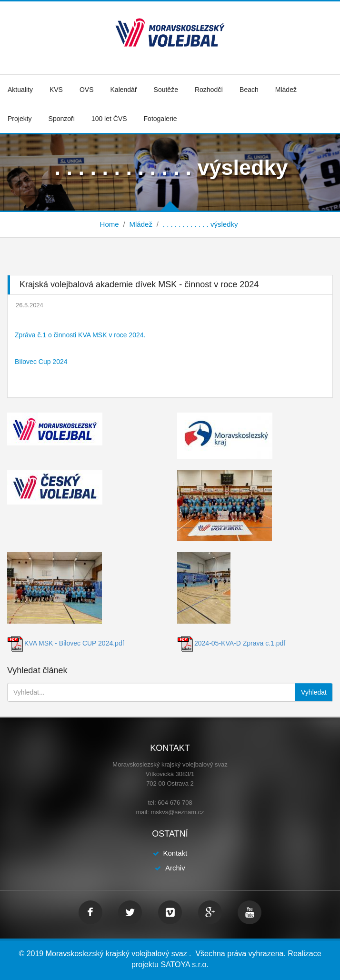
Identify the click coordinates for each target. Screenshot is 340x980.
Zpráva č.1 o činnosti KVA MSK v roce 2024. (80, 335)
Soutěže (166, 90)
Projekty (20, 119)
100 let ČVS (109, 119)
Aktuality (20, 90)
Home (110, 224)
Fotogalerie (160, 119)
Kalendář (124, 90)
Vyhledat (314, 692)
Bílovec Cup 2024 (41, 362)
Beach (249, 90)
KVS (56, 90)
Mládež (286, 90)
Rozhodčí (209, 90)
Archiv (175, 868)
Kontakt (175, 853)
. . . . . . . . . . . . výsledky (200, 224)
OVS (87, 90)
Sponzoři (62, 119)
